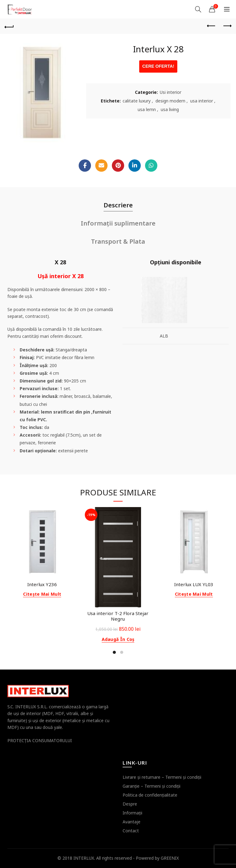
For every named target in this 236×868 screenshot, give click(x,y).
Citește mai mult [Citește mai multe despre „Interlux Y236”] (42, 594)
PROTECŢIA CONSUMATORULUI (40, 740)
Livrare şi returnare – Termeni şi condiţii (162, 777)
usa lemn (147, 109)
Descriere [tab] (118, 205)
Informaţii (132, 813)
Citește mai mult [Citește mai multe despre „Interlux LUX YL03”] (194, 594)
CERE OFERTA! (158, 66)
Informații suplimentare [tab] (118, 223)
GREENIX (170, 858)
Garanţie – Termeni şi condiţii (151, 786)
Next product (227, 26)
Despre (130, 804)
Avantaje (132, 822)
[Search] (198, 9)
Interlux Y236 (42, 584)
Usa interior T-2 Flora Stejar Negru (118, 616)
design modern (170, 101)
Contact (131, 831)
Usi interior (171, 92)
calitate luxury (137, 101)
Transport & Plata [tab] (118, 241)
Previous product (212, 26)
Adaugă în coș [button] (118, 639)
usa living (170, 109)
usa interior (202, 101)
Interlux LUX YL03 (194, 584)
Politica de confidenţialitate (150, 795)
